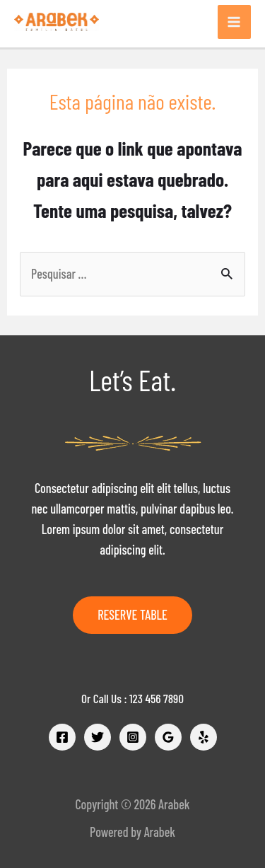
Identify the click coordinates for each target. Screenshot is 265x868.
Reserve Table (132, 615)
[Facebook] (62, 737)
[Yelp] (204, 737)
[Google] (168, 737)
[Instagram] (133, 737)
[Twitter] (98, 737)
